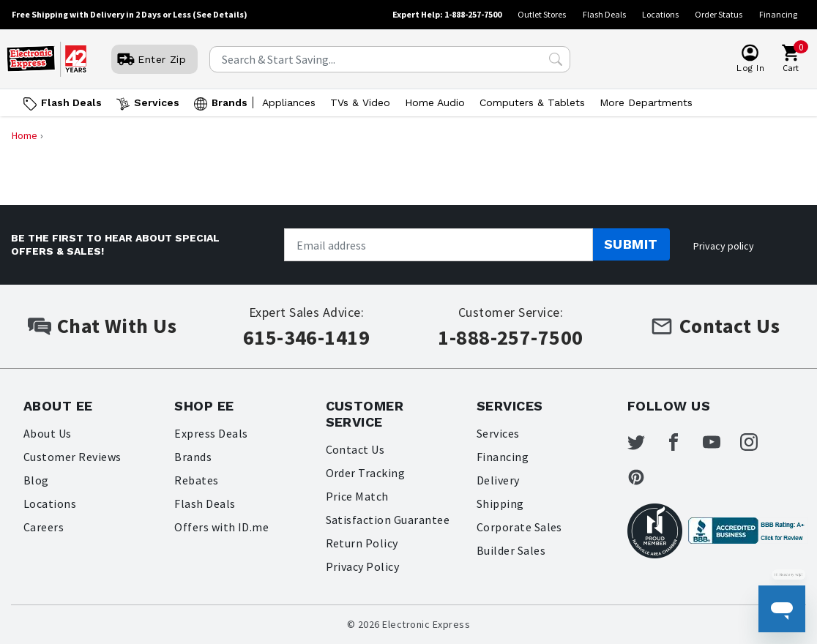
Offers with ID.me (221, 527)
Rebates (196, 480)
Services (498, 433)
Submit (631, 244)
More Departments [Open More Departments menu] (646, 102)
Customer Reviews (72, 457)
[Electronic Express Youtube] (720, 442)
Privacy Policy (363, 566)
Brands (193, 457)
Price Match (357, 496)
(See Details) (220, 14)
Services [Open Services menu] (157, 102)
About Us (48, 433)
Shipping (500, 503)
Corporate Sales (519, 527)
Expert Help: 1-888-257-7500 (447, 14)
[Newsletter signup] (439, 245)
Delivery (498, 480)
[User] (154, 59)
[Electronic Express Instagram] (758, 442)
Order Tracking (366, 473)
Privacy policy (724, 246)
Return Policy (362, 543)
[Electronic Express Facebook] (682, 442)
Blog (36, 480)
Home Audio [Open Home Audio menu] (435, 102)
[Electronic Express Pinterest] (645, 477)
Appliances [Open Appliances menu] (289, 102)
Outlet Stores (542, 14)
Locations (660, 14)
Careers (44, 527)
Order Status (719, 14)
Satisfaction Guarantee (388, 520)
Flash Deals (604, 14)
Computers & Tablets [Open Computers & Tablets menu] (532, 102)
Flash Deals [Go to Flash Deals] (71, 102)
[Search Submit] (556, 59)
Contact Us (355, 449)
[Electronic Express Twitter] (645, 442)
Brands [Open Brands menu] (230, 102)
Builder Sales (511, 550)
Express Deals (211, 433)
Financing (778, 14)
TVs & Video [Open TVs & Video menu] (360, 102)
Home (25, 135)
